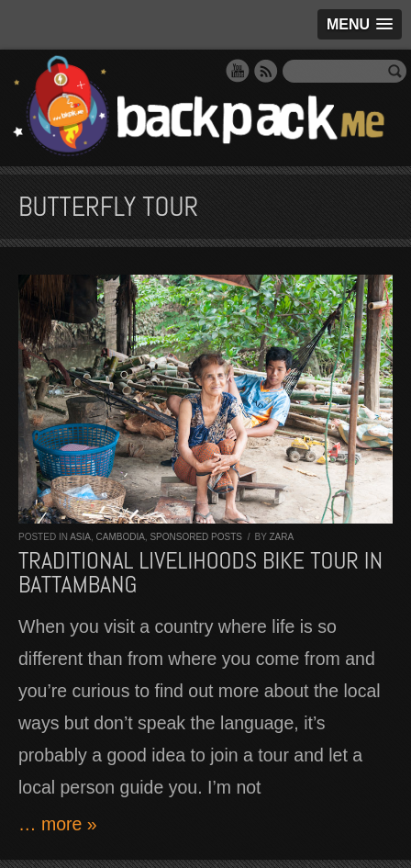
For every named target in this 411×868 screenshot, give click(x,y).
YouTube (238, 71)
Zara (281, 537)
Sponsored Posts (196, 537)
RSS (266, 71)
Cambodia (120, 537)
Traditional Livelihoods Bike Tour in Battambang (200, 573)
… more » (58, 824)
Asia (80, 537)
